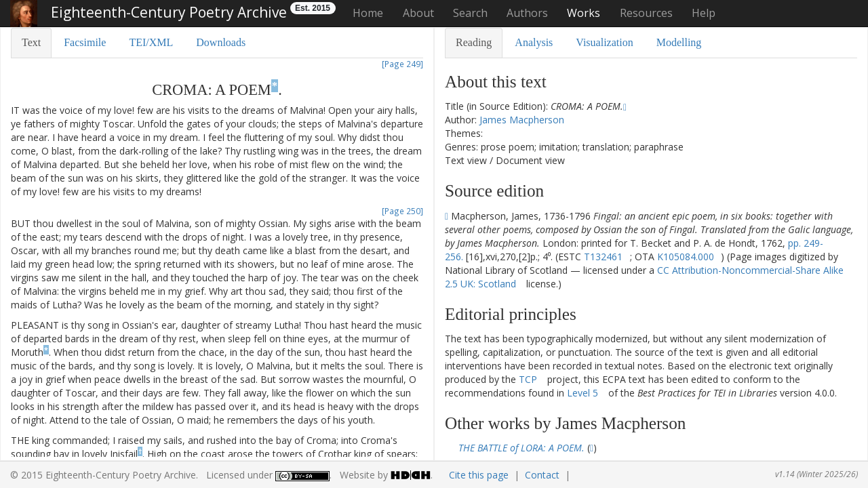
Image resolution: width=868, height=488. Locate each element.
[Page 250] (402, 211)
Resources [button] (646, 13)
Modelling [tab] (679, 42)
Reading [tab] (474, 42)
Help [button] (704, 13)
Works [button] (584, 13)
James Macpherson (522, 120)
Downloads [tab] (221, 42)
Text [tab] (31, 42)
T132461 (603, 257)
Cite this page (479, 475)
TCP (528, 379)
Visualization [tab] (604, 42)
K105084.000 (686, 257)
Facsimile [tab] (85, 42)
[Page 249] (402, 64)
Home (368, 13)
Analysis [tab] (534, 42)
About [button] (418, 13)
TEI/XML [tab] (151, 42)
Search (470, 13)
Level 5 (583, 393)
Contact (542, 475)
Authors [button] (527, 13)
